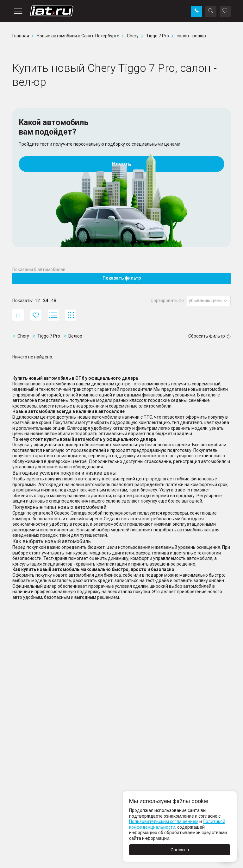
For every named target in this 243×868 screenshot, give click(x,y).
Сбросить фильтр (209, 336)
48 (54, 301)
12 (37, 301)
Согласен (180, 850)
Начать (122, 164)
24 (46, 301)
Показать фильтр (122, 278)
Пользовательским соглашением (164, 821)
